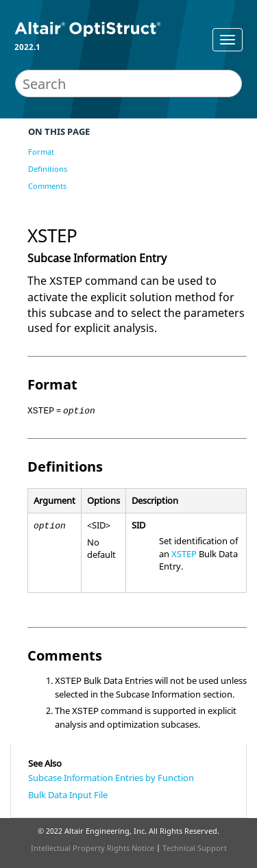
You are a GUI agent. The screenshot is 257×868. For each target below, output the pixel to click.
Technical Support (195, 848)
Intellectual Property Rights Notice (93, 848)
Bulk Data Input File (68, 795)
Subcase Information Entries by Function (111, 778)
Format (41, 152)
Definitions (48, 169)
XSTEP (184, 554)
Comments (47, 186)
